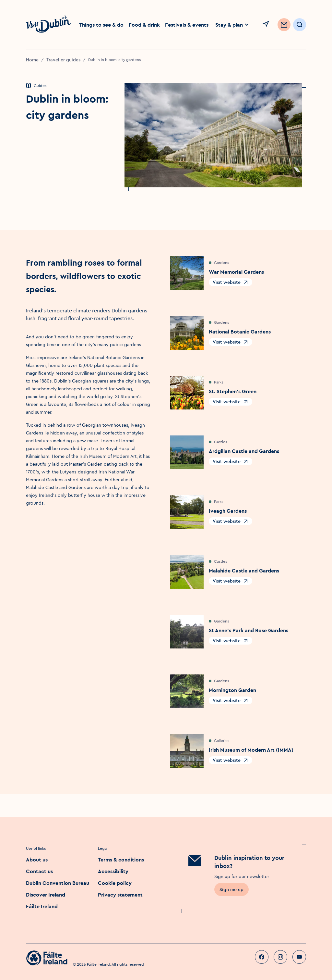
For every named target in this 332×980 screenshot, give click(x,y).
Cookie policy (115, 883)
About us (37, 860)
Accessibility (113, 871)
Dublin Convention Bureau (58, 883)
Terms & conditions (121, 860)
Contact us (39, 871)
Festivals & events (187, 25)
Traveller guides (63, 60)
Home (32, 60)
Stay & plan (232, 25)
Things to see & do (101, 25)
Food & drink (144, 25)
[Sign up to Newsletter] (284, 25)
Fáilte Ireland (42, 906)
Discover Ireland (46, 895)
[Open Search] (300, 25)
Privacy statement (120, 895)
